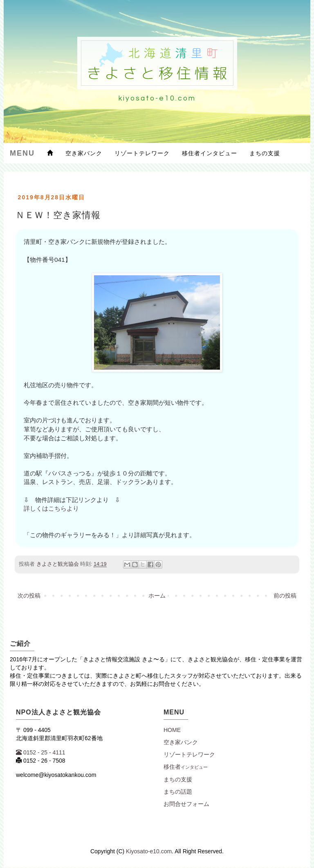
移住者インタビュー (210, 153)
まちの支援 (265, 153)
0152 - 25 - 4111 (41, 752)
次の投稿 (29, 596)
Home (172, 730)
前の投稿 (285, 596)
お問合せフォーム (186, 804)
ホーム (157, 596)
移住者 (186, 767)
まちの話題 (178, 792)
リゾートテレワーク (142, 153)
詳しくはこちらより (51, 508)
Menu (22, 153)
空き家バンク (84, 153)
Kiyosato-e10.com (149, 851)
